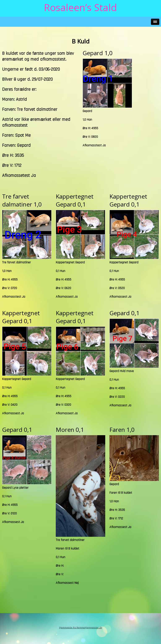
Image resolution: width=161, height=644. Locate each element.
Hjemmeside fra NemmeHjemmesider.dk (80, 628)
